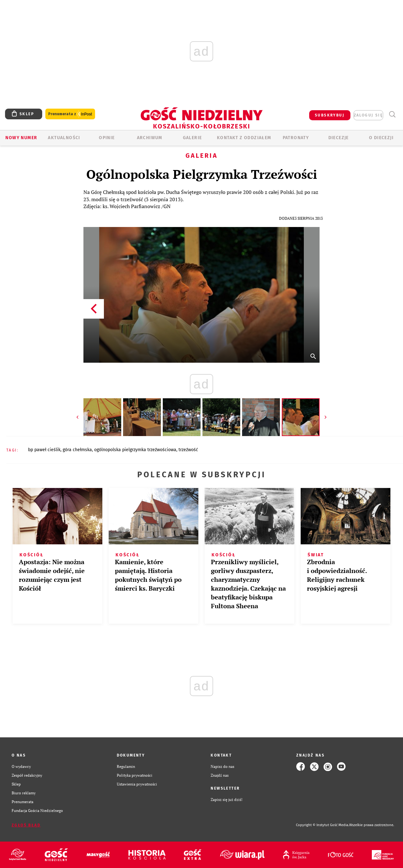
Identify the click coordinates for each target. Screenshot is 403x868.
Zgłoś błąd (26, 825)
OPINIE (107, 138)
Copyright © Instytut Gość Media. (323, 825)
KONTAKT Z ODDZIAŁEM (244, 138)
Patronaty (296, 138)
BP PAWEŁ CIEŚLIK (44, 450)
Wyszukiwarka (392, 114)
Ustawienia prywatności (137, 784)
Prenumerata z (70, 114)
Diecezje (339, 138)
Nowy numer (21, 138)
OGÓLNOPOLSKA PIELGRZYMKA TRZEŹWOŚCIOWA (135, 450)
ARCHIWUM (150, 138)
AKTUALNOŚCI (64, 138)
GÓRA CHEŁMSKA (77, 450)
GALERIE (193, 138)
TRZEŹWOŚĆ (188, 450)
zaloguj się (368, 115)
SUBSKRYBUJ (330, 115)
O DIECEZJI (381, 138)
